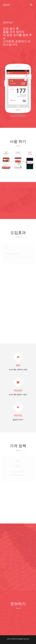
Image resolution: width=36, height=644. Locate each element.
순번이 (6, 5)
